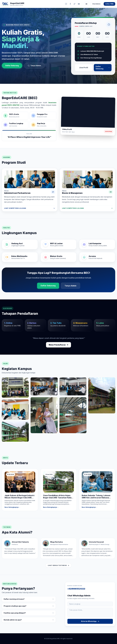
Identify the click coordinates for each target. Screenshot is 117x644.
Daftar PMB (109, 4)
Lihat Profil (84, 68)
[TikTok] (75, 4)
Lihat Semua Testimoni (58, 565)
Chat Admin (96, 4)
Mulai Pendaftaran (58, 345)
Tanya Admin (34, 66)
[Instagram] (66, 4)
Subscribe (108, 131)
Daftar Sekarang (12, 66)
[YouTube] (79, 4)
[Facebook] (70, 4)
